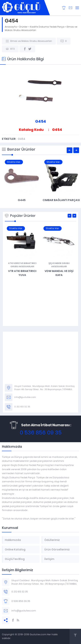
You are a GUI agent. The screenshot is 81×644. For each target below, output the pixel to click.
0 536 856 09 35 (41, 433)
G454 (21, 139)
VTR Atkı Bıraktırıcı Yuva (59, 273)
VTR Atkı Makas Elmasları (21, 200)
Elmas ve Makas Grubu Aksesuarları (31, 41)
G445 (60, 200)
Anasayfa (11, 27)
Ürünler (23, 27)
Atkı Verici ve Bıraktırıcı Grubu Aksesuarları (59, 265)
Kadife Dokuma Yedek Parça (47, 27)
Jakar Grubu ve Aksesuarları (22, 263)
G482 (22, 268)
